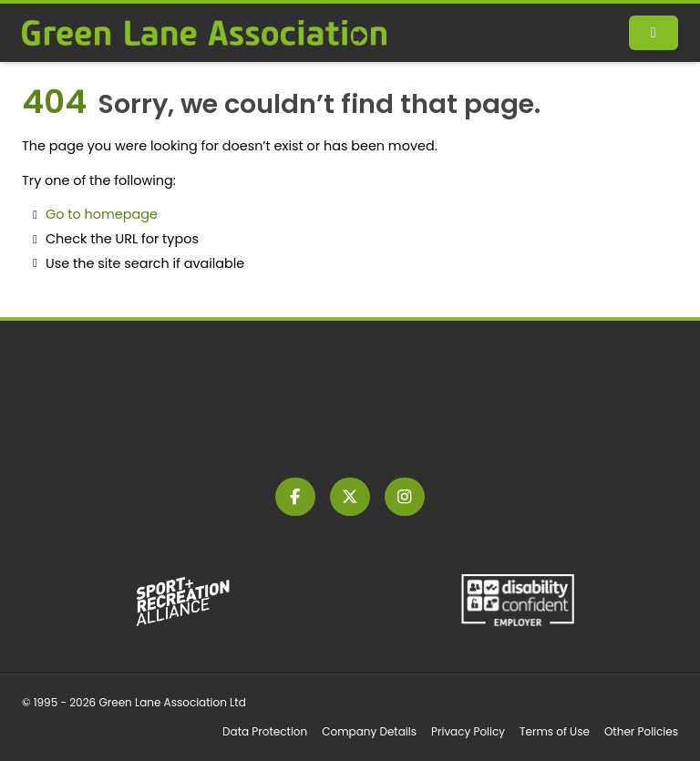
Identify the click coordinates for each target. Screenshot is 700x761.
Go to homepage (102, 214)
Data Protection (265, 731)
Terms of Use (555, 731)
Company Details (369, 731)
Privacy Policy (468, 731)
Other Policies (641, 731)
